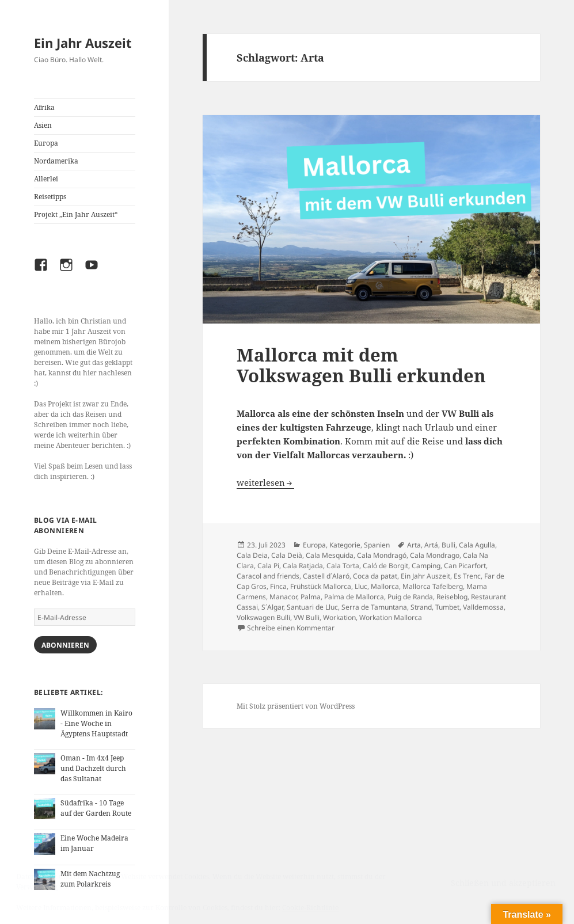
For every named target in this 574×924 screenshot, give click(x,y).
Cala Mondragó (382, 555)
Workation (339, 617)
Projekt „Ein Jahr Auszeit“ (76, 214)
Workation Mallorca (391, 617)
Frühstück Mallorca (321, 586)
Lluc (361, 586)
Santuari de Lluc (312, 607)
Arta (414, 545)
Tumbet (447, 607)
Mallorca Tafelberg (433, 586)
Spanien (377, 545)
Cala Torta (343, 566)
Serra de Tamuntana (374, 607)
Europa (46, 143)
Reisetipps (50, 197)
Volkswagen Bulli (263, 617)
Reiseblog (452, 597)
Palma (311, 597)
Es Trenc (467, 576)
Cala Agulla (477, 545)
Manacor (283, 597)
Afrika (44, 107)
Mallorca (385, 586)
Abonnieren (65, 645)
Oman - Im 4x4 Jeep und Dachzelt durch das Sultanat (93, 768)
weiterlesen (265, 482)
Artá (431, 545)
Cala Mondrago (435, 555)
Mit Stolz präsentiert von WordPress (296, 706)
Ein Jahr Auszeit (83, 43)
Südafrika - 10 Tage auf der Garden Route (96, 808)
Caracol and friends (268, 576)
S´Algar (272, 607)
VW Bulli (307, 617)
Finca (278, 586)
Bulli (448, 545)
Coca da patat (375, 576)
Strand (421, 607)
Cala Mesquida (330, 555)
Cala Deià (287, 555)
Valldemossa (483, 607)
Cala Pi (268, 566)
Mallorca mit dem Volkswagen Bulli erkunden (361, 365)
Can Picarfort (465, 566)
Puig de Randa (410, 597)
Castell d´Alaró (326, 576)
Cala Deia (252, 555)
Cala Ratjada (303, 566)
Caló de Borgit (385, 566)
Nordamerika (56, 161)
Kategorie (345, 545)
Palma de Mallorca (354, 597)
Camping (426, 566)
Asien (43, 125)
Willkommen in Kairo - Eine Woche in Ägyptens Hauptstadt (96, 723)
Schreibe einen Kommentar (291, 628)
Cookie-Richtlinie (310, 908)
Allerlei (46, 179)
